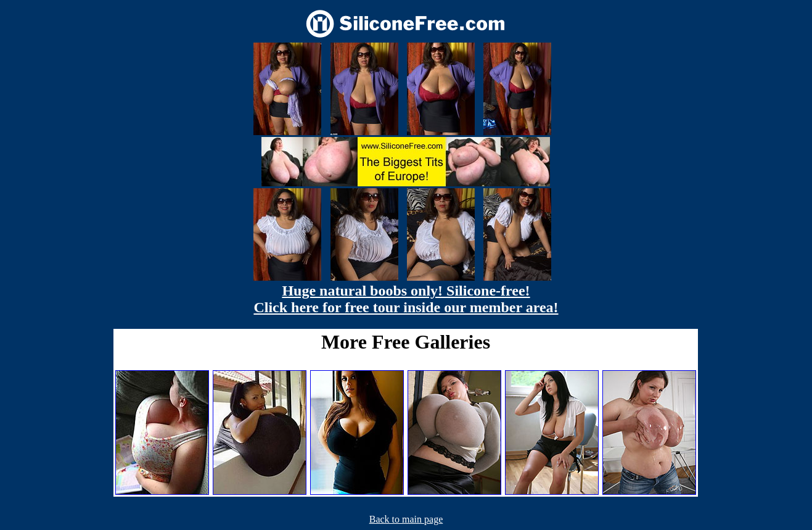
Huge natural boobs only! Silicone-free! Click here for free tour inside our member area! (406, 299)
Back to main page (406, 519)
